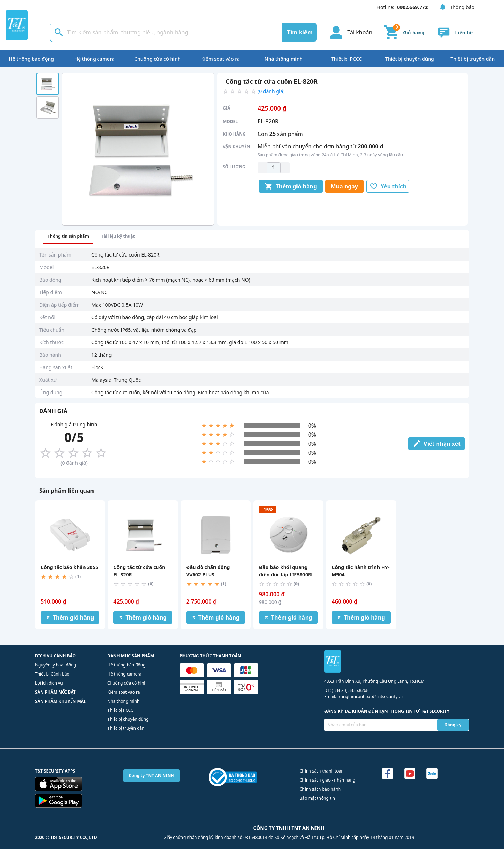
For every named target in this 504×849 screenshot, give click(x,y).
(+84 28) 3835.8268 (350, 690)
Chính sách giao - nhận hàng (327, 780)
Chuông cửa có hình (157, 59)
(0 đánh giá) (271, 91)
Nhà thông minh (284, 59)
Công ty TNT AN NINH (152, 775)
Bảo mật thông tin (317, 798)
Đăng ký (453, 725)
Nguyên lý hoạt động (56, 665)
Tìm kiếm (300, 32)
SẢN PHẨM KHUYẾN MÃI (60, 701)
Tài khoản (350, 32)
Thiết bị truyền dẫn (473, 59)
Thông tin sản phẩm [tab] (68, 236)
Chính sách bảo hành (320, 789)
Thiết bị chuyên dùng (410, 59)
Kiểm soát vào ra (221, 59)
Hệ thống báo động (31, 59)
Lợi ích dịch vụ (49, 683)
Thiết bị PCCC (347, 59)
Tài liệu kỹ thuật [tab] (118, 236)
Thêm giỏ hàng (291, 186)
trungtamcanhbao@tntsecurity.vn (370, 697)
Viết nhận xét (437, 444)
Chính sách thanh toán (322, 771)
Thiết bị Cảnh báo (52, 674)
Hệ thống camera (95, 59)
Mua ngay (344, 186)
